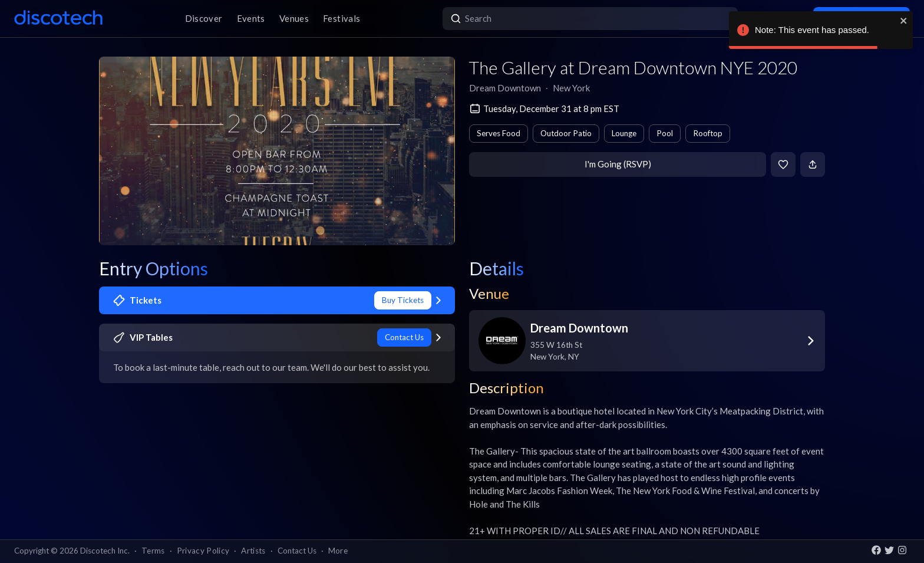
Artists (253, 551)
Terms (153, 551)
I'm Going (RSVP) (618, 164)
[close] (904, 21)
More (338, 551)
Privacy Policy (203, 551)
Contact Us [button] (297, 551)
